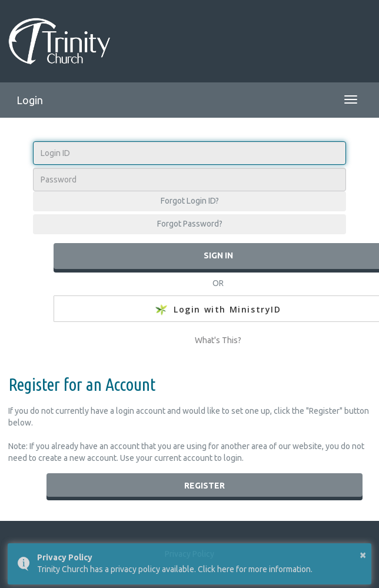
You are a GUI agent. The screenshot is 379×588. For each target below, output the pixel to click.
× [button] (363, 554)
